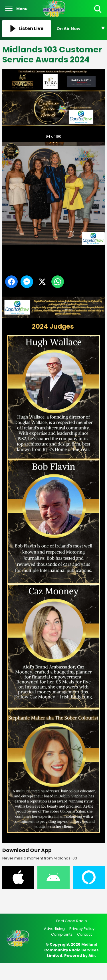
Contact (84, 934)
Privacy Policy (82, 929)
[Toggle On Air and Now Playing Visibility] (81, 29)
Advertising (54, 929)
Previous (14, 135)
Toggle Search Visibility (98, 9)
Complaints (62, 934)
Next (91, 135)
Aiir (92, 956)
